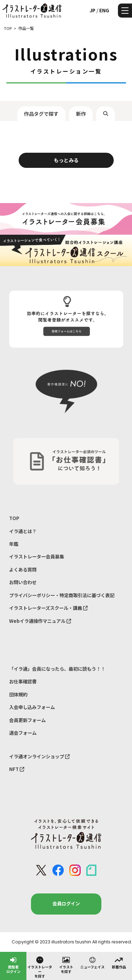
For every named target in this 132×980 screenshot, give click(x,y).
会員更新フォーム (27, 720)
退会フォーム (23, 733)
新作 (81, 114)
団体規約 (18, 694)
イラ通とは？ (23, 531)
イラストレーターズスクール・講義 (48, 608)
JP (92, 10)
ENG (104, 10)
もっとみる (66, 160)
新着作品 (119, 962)
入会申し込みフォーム (32, 707)
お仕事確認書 (23, 681)
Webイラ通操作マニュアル (40, 621)
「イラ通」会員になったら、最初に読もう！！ (57, 669)
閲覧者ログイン (13, 965)
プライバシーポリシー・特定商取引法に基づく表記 (62, 595)
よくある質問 (23, 570)
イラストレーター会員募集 (37, 557)
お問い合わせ (23, 582)
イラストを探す (66, 965)
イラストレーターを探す (40, 967)
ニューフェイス (92, 962)
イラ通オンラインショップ (39, 756)
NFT (17, 769)
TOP (14, 518)
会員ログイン (66, 903)
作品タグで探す (41, 114)
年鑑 (14, 544)
